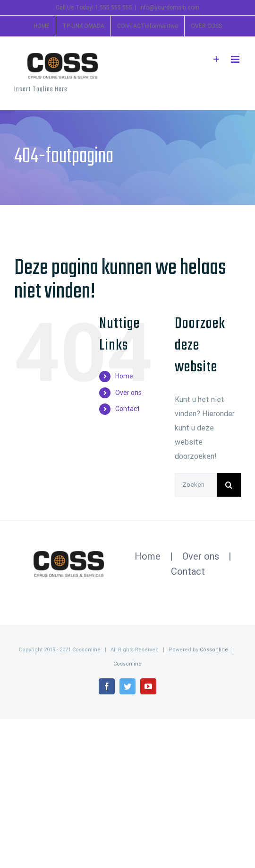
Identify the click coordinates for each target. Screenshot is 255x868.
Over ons (128, 393)
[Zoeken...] (196, 485)
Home (124, 376)
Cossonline (214, 650)
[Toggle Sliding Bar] (217, 59)
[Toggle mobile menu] (236, 59)
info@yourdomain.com (169, 8)
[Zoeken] (229, 485)
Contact (127, 409)
